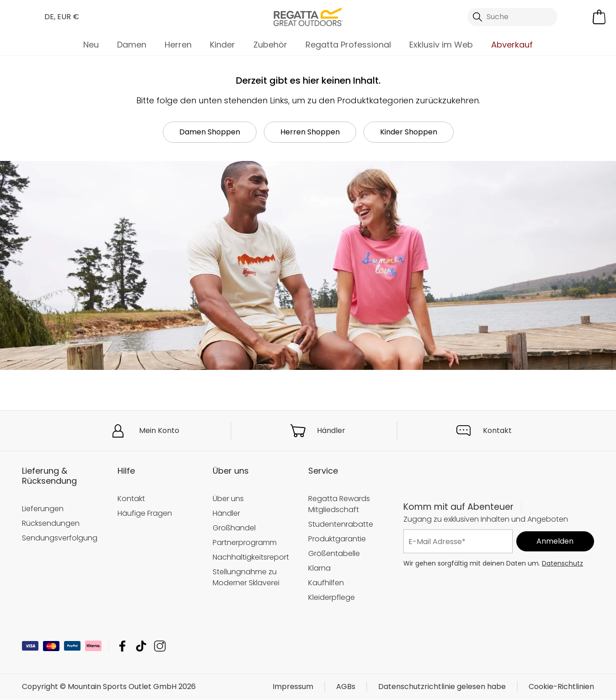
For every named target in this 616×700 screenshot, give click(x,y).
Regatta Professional (348, 45)
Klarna (319, 568)
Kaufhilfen (326, 583)
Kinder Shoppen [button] (409, 132)
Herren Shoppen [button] (310, 132)
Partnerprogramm (245, 542)
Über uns (228, 499)
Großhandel (234, 528)
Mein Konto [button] (159, 430)
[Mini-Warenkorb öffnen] (599, 17)
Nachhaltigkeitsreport (251, 557)
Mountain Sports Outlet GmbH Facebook (122, 646)
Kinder (222, 45)
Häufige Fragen (145, 513)
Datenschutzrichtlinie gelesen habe (442, 687)
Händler (331, 430)
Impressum (293, 687)
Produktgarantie (337, 539)
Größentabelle (334, 553)
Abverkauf (512, 45)
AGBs (346, 687)
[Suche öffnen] (512, 17)
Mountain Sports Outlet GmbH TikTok (141, 646)
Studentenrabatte (341, 524)
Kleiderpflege (332, 597)
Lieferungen (43, 509)
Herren (178, 45)
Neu (91, 45)
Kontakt (497, 430)
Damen (132, 45)
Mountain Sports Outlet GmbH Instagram (160, 646)
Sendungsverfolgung (60, 538)
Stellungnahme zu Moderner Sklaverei (246, 577)
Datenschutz (562, 564)
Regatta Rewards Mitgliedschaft (339, 504)
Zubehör (270, 45)
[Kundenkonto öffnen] (577, 17)
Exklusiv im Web (441, 45)
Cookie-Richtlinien (561, 687)
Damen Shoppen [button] (210, 132)
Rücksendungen (51, 523)
